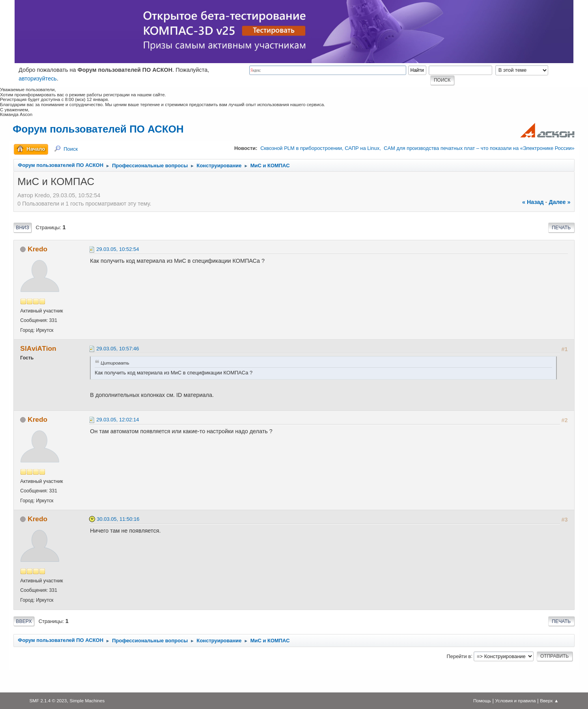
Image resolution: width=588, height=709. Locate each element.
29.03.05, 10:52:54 (118, 249)
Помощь (482, 701)
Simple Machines (87, 701)
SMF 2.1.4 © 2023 (48, 701)
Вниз (22, 228)
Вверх (24, 621)
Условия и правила (515, 701)
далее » (559, 202)
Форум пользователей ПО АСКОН (98, 129)
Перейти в (459, 656)
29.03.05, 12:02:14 (118, 420)
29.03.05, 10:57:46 (118, 349)
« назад (533, 202)
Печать (561, 228)
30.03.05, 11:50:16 (118, 519)
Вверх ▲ (549, 701)
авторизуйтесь (38, 79)
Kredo (37, 249)
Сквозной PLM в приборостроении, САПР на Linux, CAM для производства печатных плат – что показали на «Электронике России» (417, 148)
